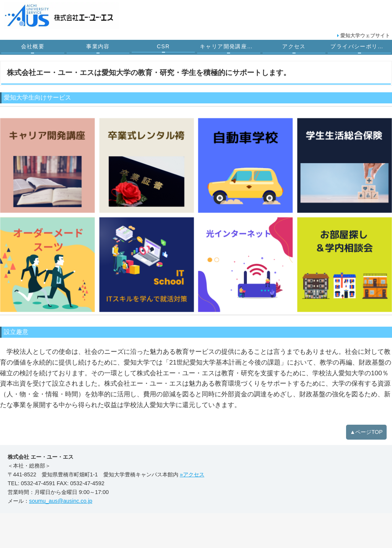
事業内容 (98, 46)
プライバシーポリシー (360, 46)
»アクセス (192, 474)
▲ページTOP (366, 432)
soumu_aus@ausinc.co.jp (61, 501)
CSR (163, 46)
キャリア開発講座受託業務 (231, 46)
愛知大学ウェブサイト (365, 35)
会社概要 (33, 46)
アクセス (294, 46)
